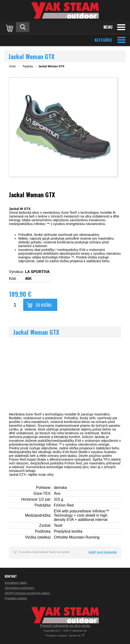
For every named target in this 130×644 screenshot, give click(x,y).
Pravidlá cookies (16, 598)
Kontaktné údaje (16, 583)
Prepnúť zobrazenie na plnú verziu (65, 626)
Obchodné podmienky (19, 588)
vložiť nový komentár (103, 552)
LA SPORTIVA (37, 272)
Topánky (28, 66)
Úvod (12, 66)
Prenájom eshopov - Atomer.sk (65, 636)
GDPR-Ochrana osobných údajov (27, 593)
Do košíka (44, 305)
